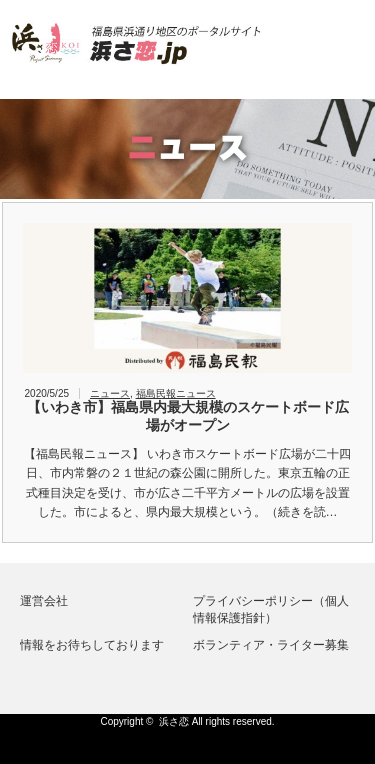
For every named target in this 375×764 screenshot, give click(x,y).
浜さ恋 (174, 721)
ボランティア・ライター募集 (271, 645)
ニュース (110, 393)
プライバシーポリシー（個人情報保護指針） (271, 609)
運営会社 (44, 601)
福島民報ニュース (176, 393)
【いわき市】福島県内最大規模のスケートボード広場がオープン (188, 416)
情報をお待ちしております (92, 645)
